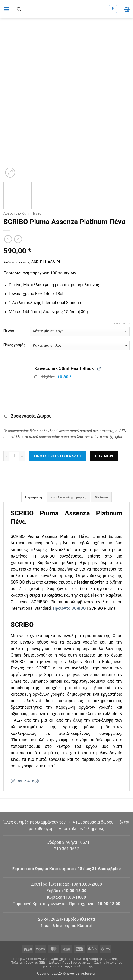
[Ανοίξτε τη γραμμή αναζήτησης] (19, 9)
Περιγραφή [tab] (33, 497)
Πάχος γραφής (14, 345)
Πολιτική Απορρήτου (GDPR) (96, 959)
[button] (7, 9)
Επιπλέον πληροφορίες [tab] (68, 497)
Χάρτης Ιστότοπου (108, 963)
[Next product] (8, 239)
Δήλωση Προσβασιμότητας (70, 963)
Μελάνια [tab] (101, 497)
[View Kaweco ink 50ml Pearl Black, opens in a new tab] (99, 368)
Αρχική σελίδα (15, 213)
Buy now (104, 456)
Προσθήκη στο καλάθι (57, 456)
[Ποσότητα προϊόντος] (14, 456)
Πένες (36, 213)
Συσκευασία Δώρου (28, 416)
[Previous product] (18, 239)
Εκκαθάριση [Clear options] (122, 324)
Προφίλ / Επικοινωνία (30, 959)
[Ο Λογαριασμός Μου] (113, 9)
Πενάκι (9, 331)
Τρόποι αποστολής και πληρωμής (67, 966)
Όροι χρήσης (61, 959)
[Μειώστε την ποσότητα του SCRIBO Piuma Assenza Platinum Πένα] (6, 456)
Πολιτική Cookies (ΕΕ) (28, 963)
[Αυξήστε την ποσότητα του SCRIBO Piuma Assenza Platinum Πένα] (22, 456)
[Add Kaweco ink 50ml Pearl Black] (36, 377)
